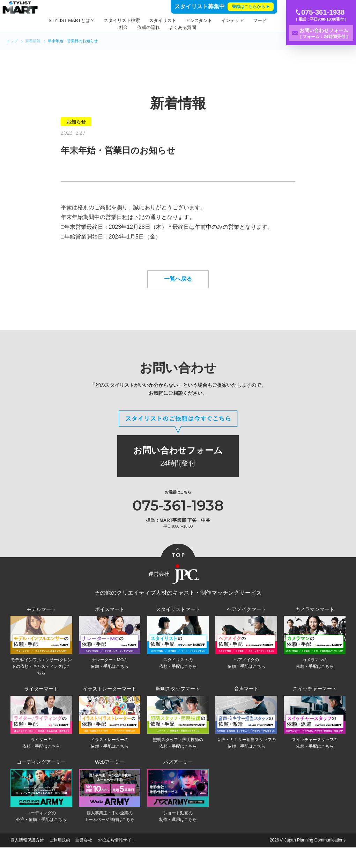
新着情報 (33, 41)
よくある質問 (203, 27)
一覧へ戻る (178, 296)
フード (123, 27)
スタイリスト (183, 20)
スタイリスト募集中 (224, 7)
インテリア (253, 20)
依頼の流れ (169, 27)
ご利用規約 (60, 861)
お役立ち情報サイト (117, 861)
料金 (144, 27)
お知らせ (76, 122)
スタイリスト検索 (142, 20)
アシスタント (219, 20)
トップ (12, 41)
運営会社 (84, 861)
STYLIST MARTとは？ (92, 20)
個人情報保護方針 (27, 861)
